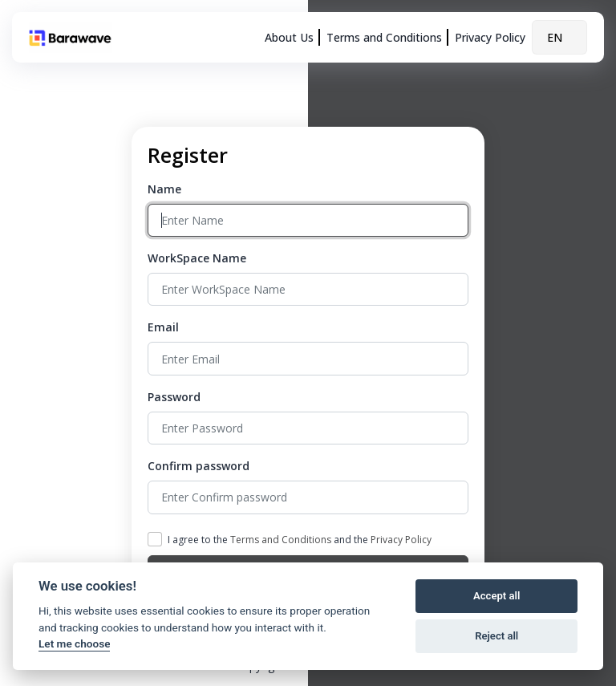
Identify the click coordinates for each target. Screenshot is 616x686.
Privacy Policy (490, 37)
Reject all (496, 636)
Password (174, 397)
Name (164, 189)
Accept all (496, 596)
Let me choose (74, 643)
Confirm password (199, 466)
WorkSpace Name (197, 258)
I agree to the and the (300, 540)
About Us (289, 37)
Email (163, 327)
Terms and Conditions (384, 37)
